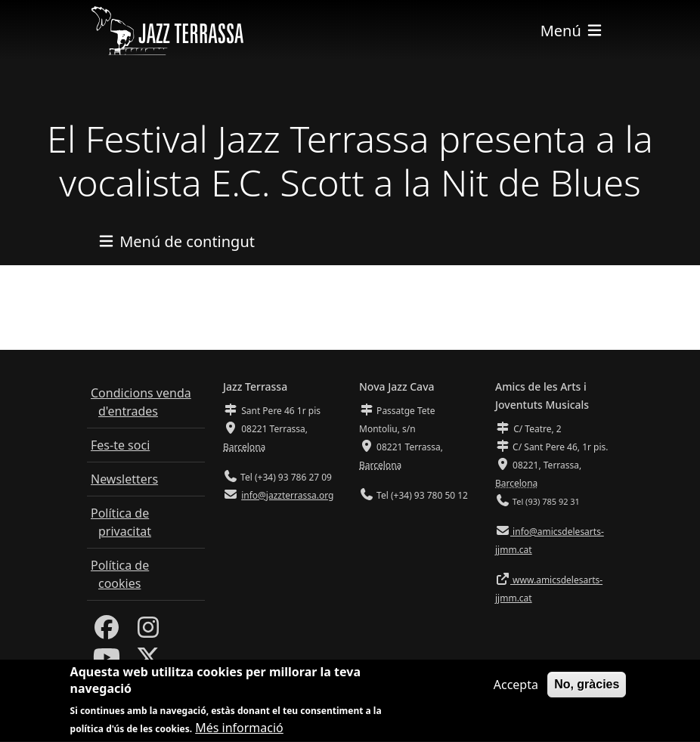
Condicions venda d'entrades (141, 402)
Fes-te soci (120, 445)
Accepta (516, 688)
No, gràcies (587, 687)
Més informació (239, 731)
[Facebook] (107, 632)
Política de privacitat (121, 522)
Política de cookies (120, 574)
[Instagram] (148, 632)
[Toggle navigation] (572, 31)
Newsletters (124, 479)
